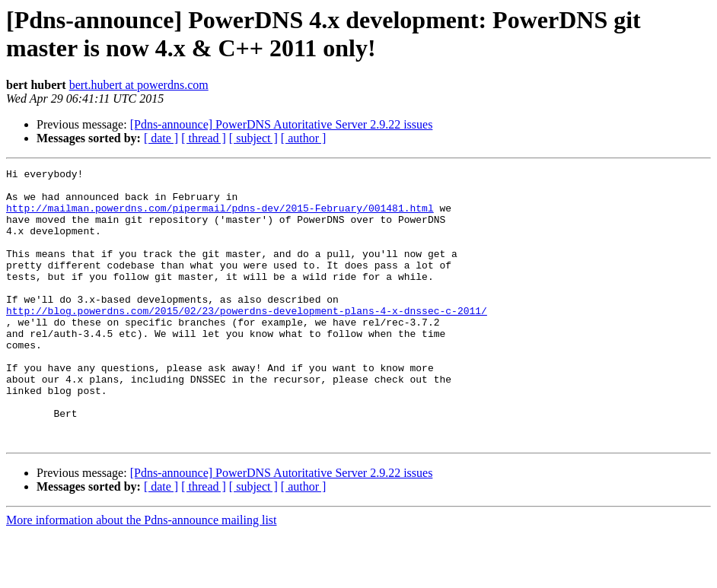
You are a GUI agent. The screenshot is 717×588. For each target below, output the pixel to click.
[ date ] (161, 138)
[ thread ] (204, 138)
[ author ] (304, 138)
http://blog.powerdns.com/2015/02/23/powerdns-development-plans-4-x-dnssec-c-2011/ (247, 340)
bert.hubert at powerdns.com (139, 85)
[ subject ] (253, 138)
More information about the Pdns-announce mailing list (142, 575)
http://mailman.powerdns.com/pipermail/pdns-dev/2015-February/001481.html (220, 217)
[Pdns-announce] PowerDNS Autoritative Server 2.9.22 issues (282, 124)
